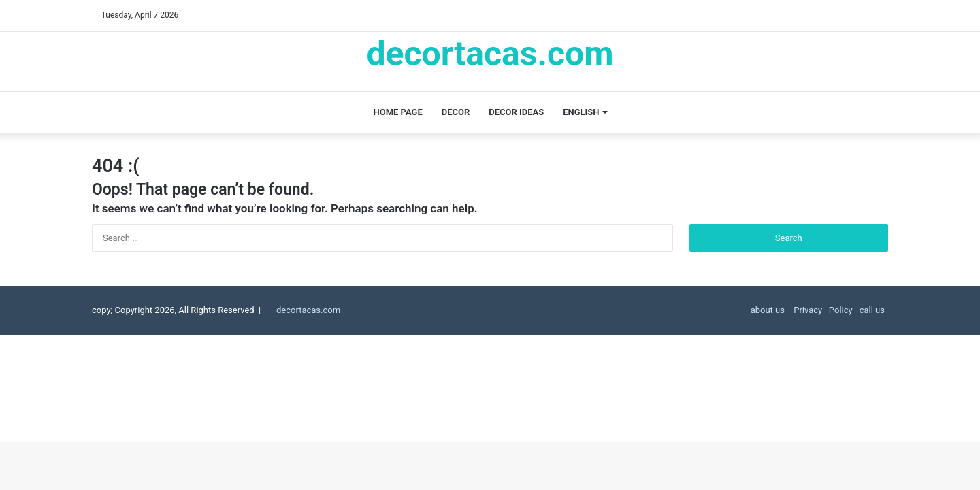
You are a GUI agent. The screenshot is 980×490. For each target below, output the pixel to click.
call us (872, 310)
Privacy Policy (822, 310)
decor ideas (516, 112)
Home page (398, 112)
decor (456, 112)
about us (768, 310)
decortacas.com (308, 310)
